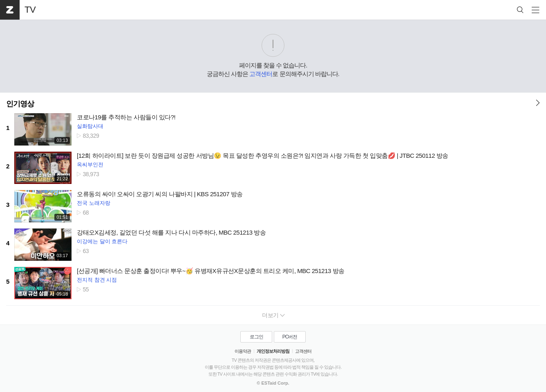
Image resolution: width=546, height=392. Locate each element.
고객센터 (261, 74)
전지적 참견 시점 (97, 280)
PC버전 (290, 337)
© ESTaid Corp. (273, 383)
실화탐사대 (90, 126)
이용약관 (243, 351)
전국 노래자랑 (94, 203)
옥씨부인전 (90, 165)
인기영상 (20, 104)
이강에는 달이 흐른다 (102, 241)
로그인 (256, 337)
